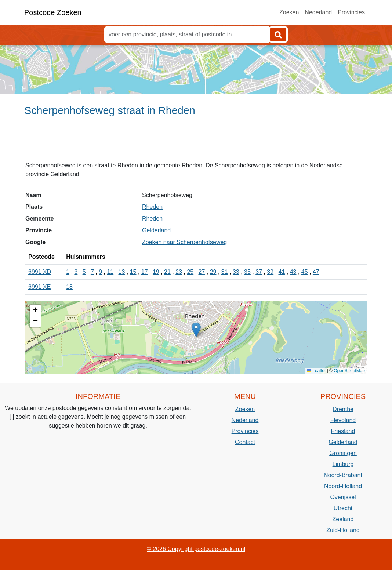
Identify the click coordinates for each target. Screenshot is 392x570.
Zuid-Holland (343, 530)
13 (122, 272)
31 (225, 272)
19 (156, 272)
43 (293, 272)
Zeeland (343, 519)
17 (145, 272)
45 (305, 272)
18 (69, 287)
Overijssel (343, 497)
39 (270, 272)
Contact (245, 442)
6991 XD (40, 272)
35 (247, 272)
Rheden (152, 207)
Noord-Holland (343, 486)
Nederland (318, 12)
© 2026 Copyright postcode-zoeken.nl (196, 549)
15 (133, 272)
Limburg (343, 464)
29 (213, 272)
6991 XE (39, 287)
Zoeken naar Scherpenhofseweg (184, 242)
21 (167, 272)
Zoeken (289, 12)
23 (179, 272)
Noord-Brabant (343, 475)
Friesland (343, 431)
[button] (196, 330)
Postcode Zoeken (53, 12)
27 (202, 272)
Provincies (351, 12)
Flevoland (343, 420)
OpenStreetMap (349, 371)
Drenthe (343, 409)
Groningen (343, 453)
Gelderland (156, 230)
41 (282, 272)
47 (316, 272)
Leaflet (316, 371)
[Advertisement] (196, 142)
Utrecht (343, 508)
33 (236, 272)
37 (259, 272)
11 (110, 272)
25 (190, 272)
